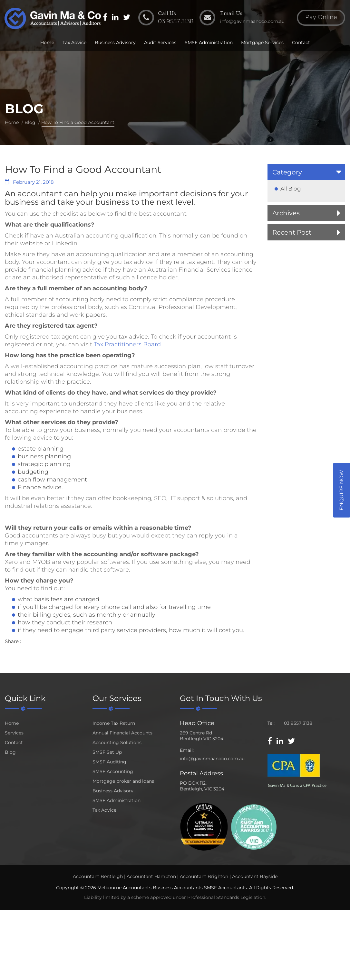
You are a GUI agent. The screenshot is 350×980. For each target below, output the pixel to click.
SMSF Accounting (113, 771)
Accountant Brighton (204, 876)
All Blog (291, 189)
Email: (187, 750)
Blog (30, 122)
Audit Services (160, 42)
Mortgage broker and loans (123, 781)
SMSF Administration (209, 42)
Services (14, 733)
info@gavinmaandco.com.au (212, 759)
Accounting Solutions (117, 742)
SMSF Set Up (107, 752)
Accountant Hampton (151, 876)
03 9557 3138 (298, 723)
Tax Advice (74, 42)
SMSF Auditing (109, 762)
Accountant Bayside (255, 876)
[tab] (306, 172)
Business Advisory (115, 42)
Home (47, 42)
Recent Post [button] (292, 232)
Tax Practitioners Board (127, 344)
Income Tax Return (114, 723)
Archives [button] (286, 213)
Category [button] (287, 172)
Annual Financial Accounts (122, 733)
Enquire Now (341, 490)
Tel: (271, 723)
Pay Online (321, 17)
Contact (301, 42)
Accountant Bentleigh (98, 876)
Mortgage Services (262, 42)
